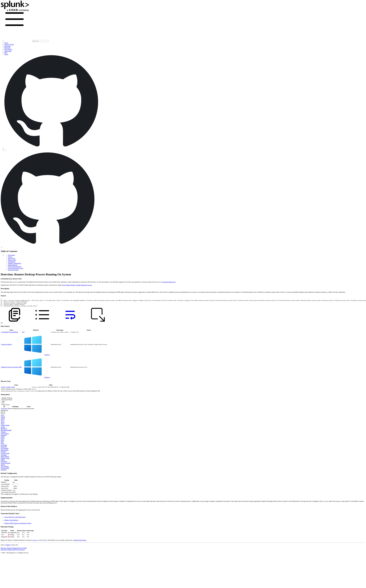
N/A (23, 334)
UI (46, 542)
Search (10, 257)
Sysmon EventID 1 (7, 346)
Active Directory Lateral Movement (15, 519)
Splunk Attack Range (80, 542)
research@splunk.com (169, 282)
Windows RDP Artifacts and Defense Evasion (18, 525)
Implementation (13, 265)
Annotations (12, 262)
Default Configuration (15, 263)
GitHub (8, 547)
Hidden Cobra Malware (11, 522)
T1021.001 (4, 410)
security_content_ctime (8, 389)
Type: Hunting (66, 285)
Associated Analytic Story (16, 268)
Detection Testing (13, 270)
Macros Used (12, 260)
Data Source (12, 258)
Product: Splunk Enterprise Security (81, 285)
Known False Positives (15, 267)
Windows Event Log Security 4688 (11, 369)
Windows (47, 356)
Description (11, 255)
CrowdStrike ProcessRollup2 (10, 334)
